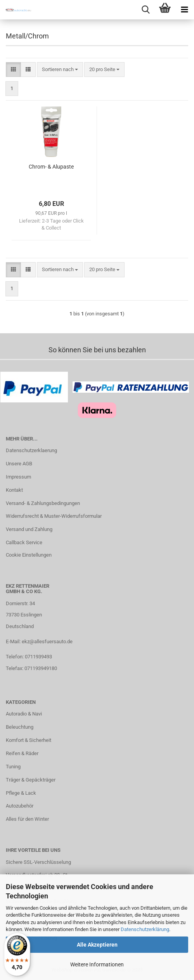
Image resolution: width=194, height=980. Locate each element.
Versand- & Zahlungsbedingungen (43, 503)
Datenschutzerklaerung (31, 450)
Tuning (13, 767)
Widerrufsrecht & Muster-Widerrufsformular (54, 516)
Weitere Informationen (97, 964)
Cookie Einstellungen (29, 555)
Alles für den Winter (27, 819)
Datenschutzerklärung (145, 929)
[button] (13, 70)
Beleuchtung (20, 727)
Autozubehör (20, 806)
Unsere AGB (19, 464)
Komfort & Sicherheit (29, 740)
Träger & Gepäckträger (31, 780)
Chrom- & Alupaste (51, 167)
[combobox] (60, 70)
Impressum (18, 477)
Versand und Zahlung (29, 529)
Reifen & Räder (22, 753)
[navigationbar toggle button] (184, 10)
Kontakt (14, 490)
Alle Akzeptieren (97, 945)
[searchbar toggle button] (145, 10)
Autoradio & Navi (24, 714)
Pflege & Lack (21, 793)
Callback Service (24, 542)
